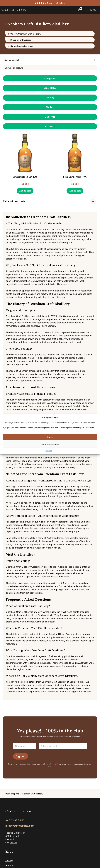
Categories (50, 78)
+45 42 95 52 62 (15, 820)
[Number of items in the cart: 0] (79, 10)
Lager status (50, 88)
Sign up (21, 756)
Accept (50, 437)
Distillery (50, 107)
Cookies (49, 451)
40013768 (13, 843)
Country (50, 98)
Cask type (50, 117)
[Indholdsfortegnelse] (50, 201)
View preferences (50, 444)
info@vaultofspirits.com (20, 826)
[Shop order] (50, 60)
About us (10, 865)
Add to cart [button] (25, 191)
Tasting (9, 860)
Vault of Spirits (12, 794)
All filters (50, 126)
